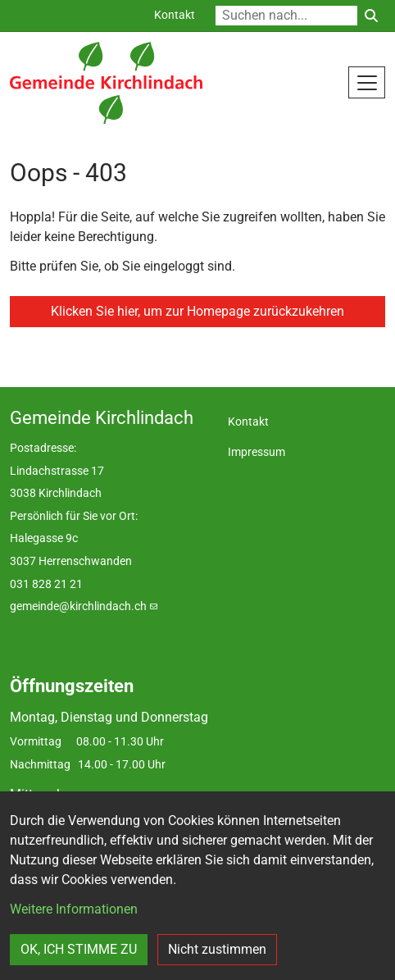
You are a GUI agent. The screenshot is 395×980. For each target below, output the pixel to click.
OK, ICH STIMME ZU (79, 949)
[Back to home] (106, 83)
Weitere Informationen (74, 909)
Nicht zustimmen (217, 949)
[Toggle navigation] (367, 82)
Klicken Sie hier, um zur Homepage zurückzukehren (197, 311)
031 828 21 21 (46, 584)
